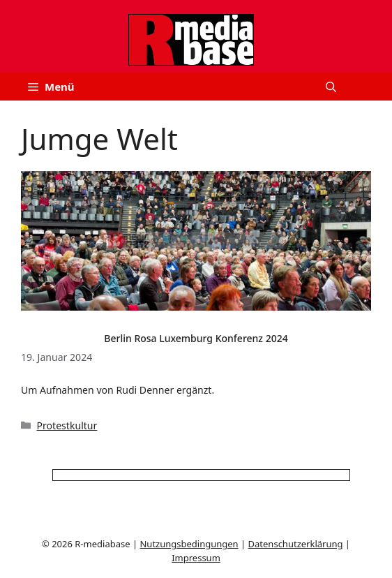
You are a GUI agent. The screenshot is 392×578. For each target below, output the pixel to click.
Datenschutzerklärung (296, 544)
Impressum (196, 558)
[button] (331, 87)
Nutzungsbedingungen (189, 544)
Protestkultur (67, 425)
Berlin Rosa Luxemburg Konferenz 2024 (196, 338)
